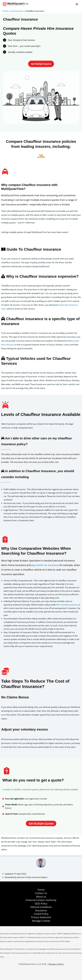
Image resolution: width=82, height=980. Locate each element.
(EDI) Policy (41, 904)
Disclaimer (41, 910)
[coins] (5, 671)
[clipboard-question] (5, 539)
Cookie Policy (41, 914)
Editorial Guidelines (41, 907)
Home (41, 890)
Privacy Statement (41, 917)
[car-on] (5, 405)
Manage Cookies (41, 921)
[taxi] (5, 172)
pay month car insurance (45, 565)
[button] (41, 64)
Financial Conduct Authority (41, 900)
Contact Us (41, 893)
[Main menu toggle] (77, 4)
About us (41, 897)
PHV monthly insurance (67, 605)
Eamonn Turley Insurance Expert (32, 877)
